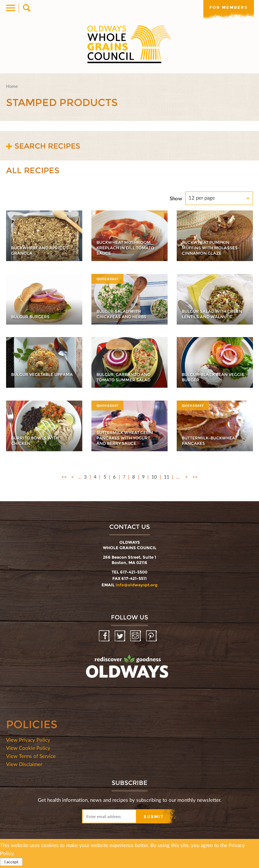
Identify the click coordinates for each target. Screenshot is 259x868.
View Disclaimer (24, 764)
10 (154, 477)
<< (64, 477)
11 (167, 477)
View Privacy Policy (28, 740)
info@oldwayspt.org (137, 585)
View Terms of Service (31, 756)
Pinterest (152, 636)
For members (229, 7)
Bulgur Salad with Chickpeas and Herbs (121, 314)
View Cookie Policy (28, 748)
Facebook (105, 636)
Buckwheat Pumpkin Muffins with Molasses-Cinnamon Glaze (211, 248)
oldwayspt (97, 684)
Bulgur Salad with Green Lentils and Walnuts (212, 314)
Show (176, 198)
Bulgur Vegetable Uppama (42, 374)
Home (12, 86)
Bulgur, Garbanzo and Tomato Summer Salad (123, 377)
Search (26, 8)
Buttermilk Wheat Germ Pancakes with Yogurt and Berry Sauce (125, 438)
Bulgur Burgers (30, 317)
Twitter (121, 636)
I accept (11, 862)
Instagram (136, 636)
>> (195, 477)
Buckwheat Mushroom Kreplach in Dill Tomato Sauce (125, 248)
